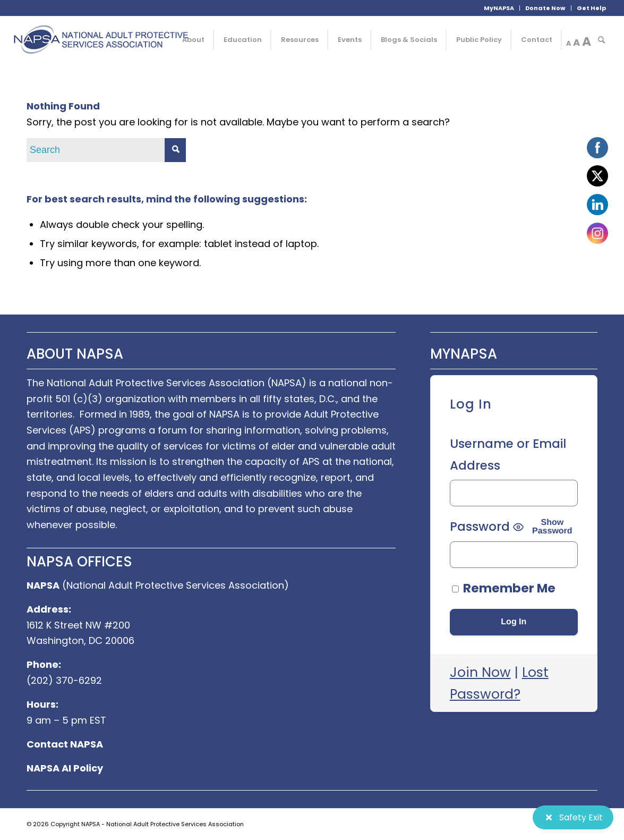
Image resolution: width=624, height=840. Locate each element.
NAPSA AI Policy (65, 768)
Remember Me (504, 588)
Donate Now (545, 8)
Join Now (480, 672)
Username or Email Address (508, 455)
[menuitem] (499, 8)
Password (480, 527)
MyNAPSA (499, 8)
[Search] (601, 40)
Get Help (591, 8)
